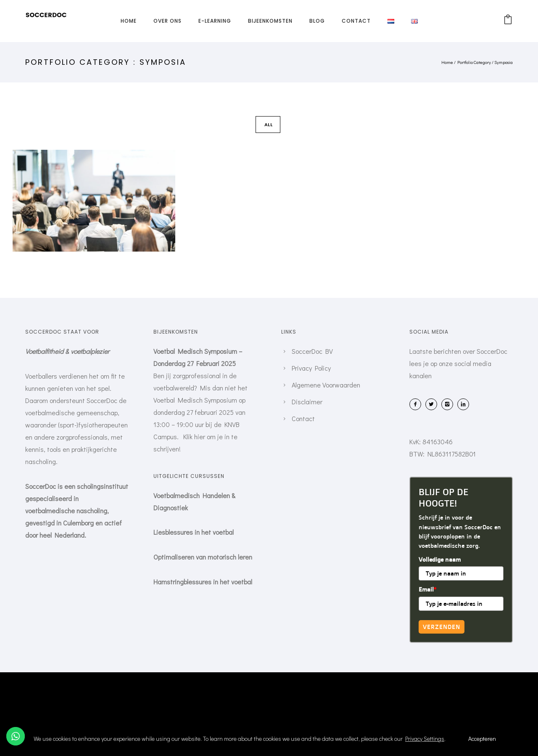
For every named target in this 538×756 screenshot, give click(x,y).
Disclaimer (307, 402)
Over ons (167, 21)
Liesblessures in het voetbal (194, 532)
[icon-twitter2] (433, 404)
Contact (356, 21)
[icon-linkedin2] (465, 404)
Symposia (504, 62)
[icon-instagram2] (449, 404)
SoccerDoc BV (312, 351)
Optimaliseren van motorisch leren (203, 557)
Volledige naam (440, 559)
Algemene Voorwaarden (326, 385)
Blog (317, 21)
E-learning (215, 21)
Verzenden (442, 627)
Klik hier (194, 436)
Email (427, 589)
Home (129, 21)
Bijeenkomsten (270, 21)
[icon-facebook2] (417, 404)
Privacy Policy (311, 368)
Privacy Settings (425, 739)
